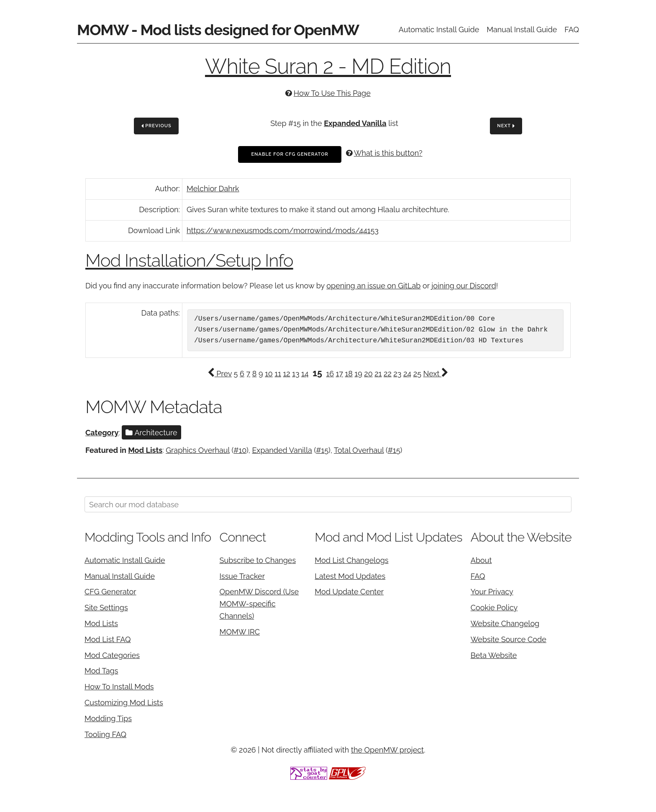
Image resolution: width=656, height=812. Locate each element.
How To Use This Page (332, 93)
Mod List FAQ (108, 639)
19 (358, 374)
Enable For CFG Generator (290, 154)
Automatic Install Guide (439, 30)
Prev (220, 374)
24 (407, 374)
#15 (322, 450)
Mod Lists (145, 450)
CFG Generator (110, 592)
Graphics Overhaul (198, 450)
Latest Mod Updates (350, 576)
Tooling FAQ (105, 734)
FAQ (572, 30)
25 (417, 374)
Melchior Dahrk (213, 189)
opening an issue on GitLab (373, 286)
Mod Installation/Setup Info (189, 261)
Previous (156, 126)
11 (278, 374)
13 (296, 374)
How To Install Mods (119, 687)
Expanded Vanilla (355, 123)
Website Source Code (509, 639)
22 (388, 374)
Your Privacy (492, 592)
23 (397, 374)
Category (102, 433)
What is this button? (388, 153)
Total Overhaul (359, 450)
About (481, 560)
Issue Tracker (242, 576)
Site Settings (106, 608)
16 (330, 374)
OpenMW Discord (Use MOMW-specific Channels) (259, 604)
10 (269, 374)
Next (506, 126)
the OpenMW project (387, 750)
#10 (240, 450)
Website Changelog (505, 623)
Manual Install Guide (522, 30)
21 (378, 374)
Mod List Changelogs (351, 560)
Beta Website (494, 655)
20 (368, 374)
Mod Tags (101, 671)
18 (348, 374)
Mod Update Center (349, 592)
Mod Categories (112, 655)
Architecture (151, 433)
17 (340, 374)
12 (286, 374)
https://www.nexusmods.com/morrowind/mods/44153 (283, 230)
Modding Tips (108, 718)
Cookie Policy (494, 608)
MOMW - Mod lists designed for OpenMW (218, 30)
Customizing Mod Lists (124, 703)
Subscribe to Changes (258, 560)
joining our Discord (464, 286)
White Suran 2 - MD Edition (328, 66)
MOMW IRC (240, 632)
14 (305, 374)
